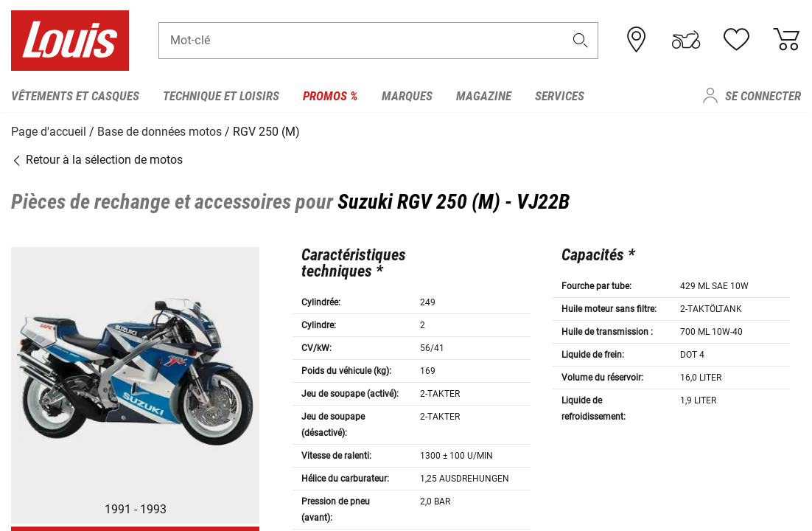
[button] (580, 42)
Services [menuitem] (560, 96)
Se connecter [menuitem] (763, 96)
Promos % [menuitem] (330, 96)
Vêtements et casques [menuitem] (75, 96)
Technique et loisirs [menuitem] (221, 96)
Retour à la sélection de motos (97, 158)
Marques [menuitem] (407, 96)
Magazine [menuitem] (484, 96)
